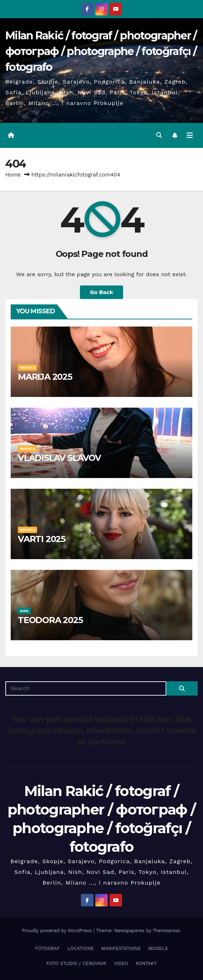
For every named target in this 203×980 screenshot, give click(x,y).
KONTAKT (146, 963)
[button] (159, 135)
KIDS (24, 611)
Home (13, 175)
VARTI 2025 (42, 539)
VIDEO (121, 963)
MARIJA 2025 (45, 377)
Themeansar (166, 931)
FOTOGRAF (48, 948)
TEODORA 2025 (50, 620)
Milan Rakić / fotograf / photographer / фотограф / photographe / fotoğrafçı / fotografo (101, 51)
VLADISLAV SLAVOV (59, 458)
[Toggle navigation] (190, 135)
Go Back (101, 292)
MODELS (27, 367)
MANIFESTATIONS (121, 948)
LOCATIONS (80, 948)
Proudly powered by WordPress (58, 931)
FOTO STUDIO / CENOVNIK (76, 963)
